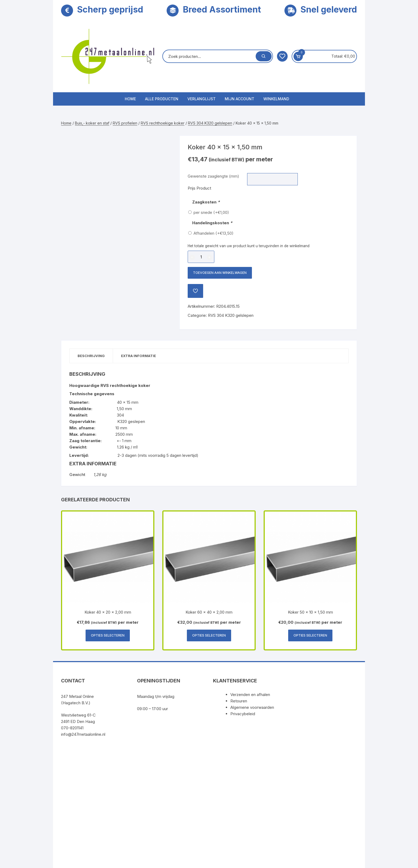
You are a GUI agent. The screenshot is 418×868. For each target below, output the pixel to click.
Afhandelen (214, 233)
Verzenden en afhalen (250, 695)
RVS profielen (125, 123)
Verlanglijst (202, 99)
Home (130, 99)
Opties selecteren (108, 635)
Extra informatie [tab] (138, 356)
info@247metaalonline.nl (83, 734)
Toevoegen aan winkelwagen (220, 273)
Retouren (239, 701)
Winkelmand (276, 99)
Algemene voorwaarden (252, 707)
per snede (211, 212)
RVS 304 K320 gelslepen (210, 123)
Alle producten (162, 99)
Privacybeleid (243, 714)
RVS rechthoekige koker (163, 123)
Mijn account (240, 99)
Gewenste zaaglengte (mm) (213, 176)
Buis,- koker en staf (92, 123)
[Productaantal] (201, 257)
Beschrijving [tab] (91, 356)
